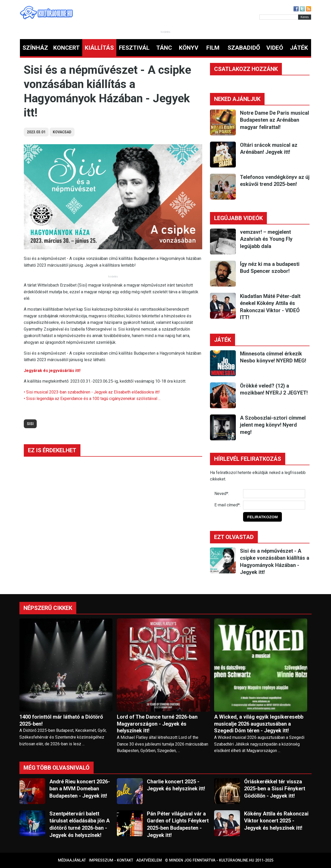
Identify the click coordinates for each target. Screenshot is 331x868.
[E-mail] (274, 505)
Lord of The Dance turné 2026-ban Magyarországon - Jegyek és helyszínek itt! (157, 724)
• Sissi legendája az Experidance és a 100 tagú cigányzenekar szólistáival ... (92, 399)
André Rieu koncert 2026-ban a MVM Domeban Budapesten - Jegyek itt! (80, 789)
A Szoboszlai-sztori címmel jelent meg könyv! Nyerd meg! (273, 425)
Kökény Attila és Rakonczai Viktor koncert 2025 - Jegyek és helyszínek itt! (276, 821)
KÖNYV (189, 48)
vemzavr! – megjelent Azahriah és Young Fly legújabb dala (266, 239)
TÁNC (164, 48)
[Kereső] (279, 17)
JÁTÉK (299, 48)
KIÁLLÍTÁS (99, 48)
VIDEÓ (275, 48)
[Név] (274, 494)
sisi (30, 424)
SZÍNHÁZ (35, 48)
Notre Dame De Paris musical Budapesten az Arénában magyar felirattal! (274, 120)
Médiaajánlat (72, 860)
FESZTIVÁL (134, 48)
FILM (213, 48)
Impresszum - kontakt (111, 860)
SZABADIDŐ (244, 48)
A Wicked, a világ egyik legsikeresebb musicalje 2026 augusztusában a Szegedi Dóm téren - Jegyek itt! (259, 724)
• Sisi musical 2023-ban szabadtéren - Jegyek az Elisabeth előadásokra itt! (92, 392)
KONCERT (66, 48)
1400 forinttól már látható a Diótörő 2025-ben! (61, 720)
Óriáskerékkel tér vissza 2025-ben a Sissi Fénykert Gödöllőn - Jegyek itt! (275, 789)
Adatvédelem (149, 860)
